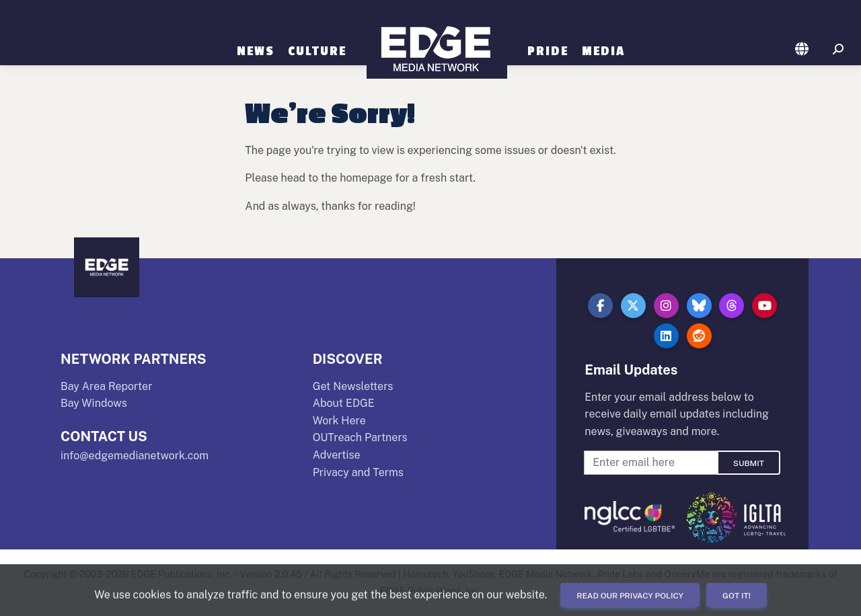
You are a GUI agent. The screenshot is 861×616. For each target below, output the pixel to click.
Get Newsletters (353, 386)
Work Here (339, 421)
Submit (749, 463)
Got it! (737, 596)
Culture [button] (317, 51)
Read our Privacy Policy (630, 596)
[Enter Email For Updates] (650, 462)
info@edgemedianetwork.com (135, 456)
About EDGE (344, 403)
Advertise (337, 455)
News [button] (256, 51)
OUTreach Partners (360, 437)
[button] (802, 50)
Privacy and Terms (358, 472)
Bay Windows (94, 403)
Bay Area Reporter (106, 386)
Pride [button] (548, 51)
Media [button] (603, 51)
